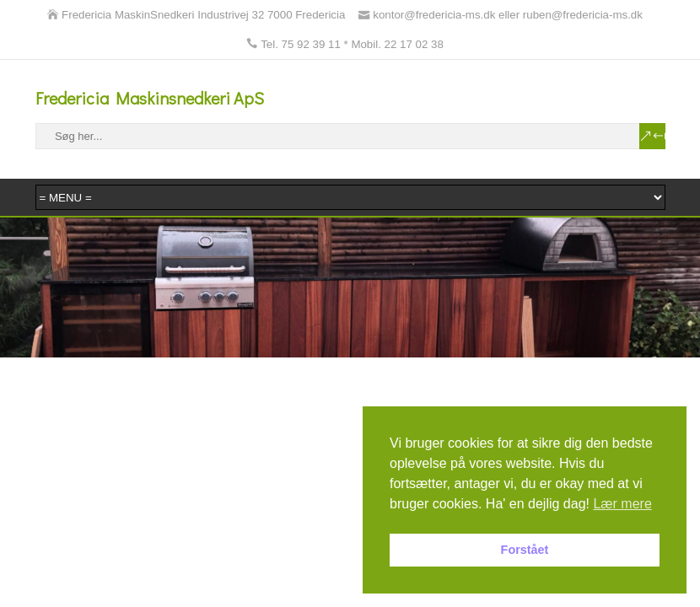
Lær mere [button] (622, 504)
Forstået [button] (525, 550)
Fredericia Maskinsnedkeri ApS (150, 98)
